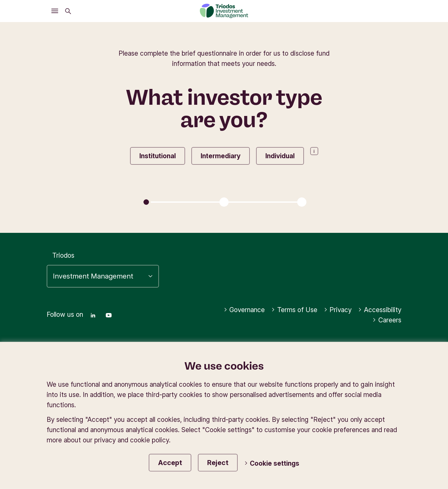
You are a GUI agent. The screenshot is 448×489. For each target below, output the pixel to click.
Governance (244, 310)
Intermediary (221, 156)
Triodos (63, 255)
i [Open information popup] (314, 151)
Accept (170, 463)
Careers (387, 320)
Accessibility (380, 310)
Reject (218, 463)
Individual (280, 156)
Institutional (158, 156)
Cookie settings (272, 463)
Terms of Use (294, 310)
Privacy (338, 310)
